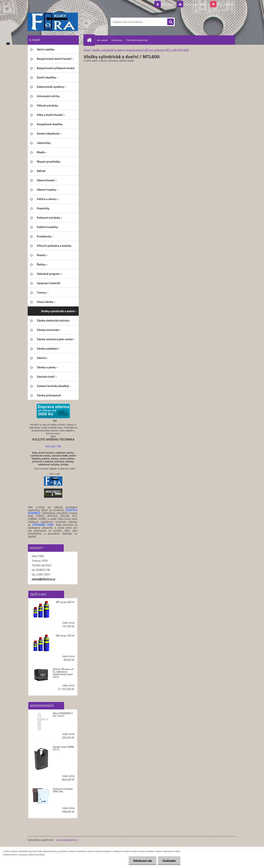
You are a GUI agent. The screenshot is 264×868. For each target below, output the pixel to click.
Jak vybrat (102, 40)
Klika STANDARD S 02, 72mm (63, 715)
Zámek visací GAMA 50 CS (63, 748)
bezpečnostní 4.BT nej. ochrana (145, 50)
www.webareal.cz (67, 840)
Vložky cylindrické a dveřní (108, 50)
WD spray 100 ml (65, 636)
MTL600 (184, 50)
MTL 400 (171, 50)
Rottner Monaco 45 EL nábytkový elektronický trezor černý (63, 673)
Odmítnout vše (143, 861)
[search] (170, 22)
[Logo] (53, 22)
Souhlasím (169, 861)
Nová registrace (194, 4)
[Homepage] (91, 40)
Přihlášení (169, 4)
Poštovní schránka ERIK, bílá (63, 790)
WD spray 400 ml (65, 602)
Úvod (87, 50)
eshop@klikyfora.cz (44, 579)
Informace (117, 40)
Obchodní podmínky (137, 40)
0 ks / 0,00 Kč (226, 4)
